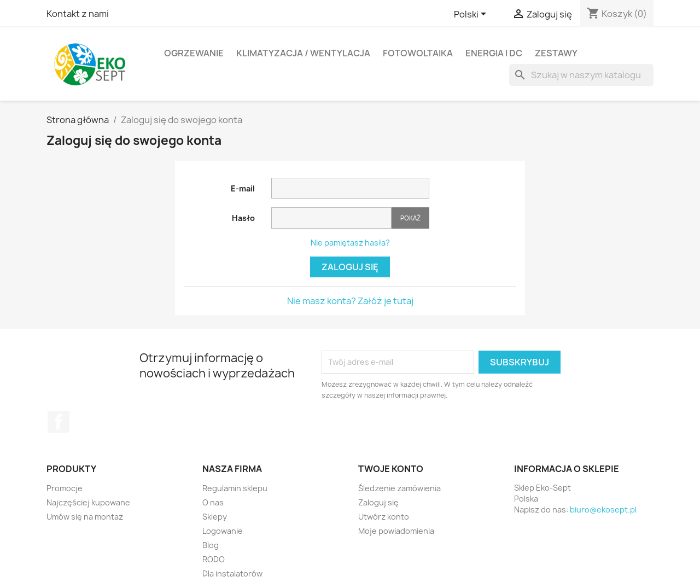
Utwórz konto (384, 517)
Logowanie (223, 531)
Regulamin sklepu (235, 488)
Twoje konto (391, 469)
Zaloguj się (350, 267)
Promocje (65, 488)
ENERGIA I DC (494, 53)
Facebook (59, 422)
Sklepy (215, 517)
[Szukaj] (581, 75)
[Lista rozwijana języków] (472, 15)
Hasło (243, 218)
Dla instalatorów (232, 574)
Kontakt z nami (78, 14)
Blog (211, 545)
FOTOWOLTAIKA (418, 53)
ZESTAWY (556, 53)
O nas (213, 502)
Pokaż (410, 218)
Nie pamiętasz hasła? (350, 243)
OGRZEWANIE (194, 53)
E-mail (243, 188)
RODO (214, 559)
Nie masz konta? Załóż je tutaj (350, 301)
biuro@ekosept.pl (603, 510)
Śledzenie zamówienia (399, 488)
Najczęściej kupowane (88, 502)
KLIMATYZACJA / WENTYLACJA (303, 53)
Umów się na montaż (85, 517)
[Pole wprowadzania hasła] (331, 218)
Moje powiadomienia (396, 531)
